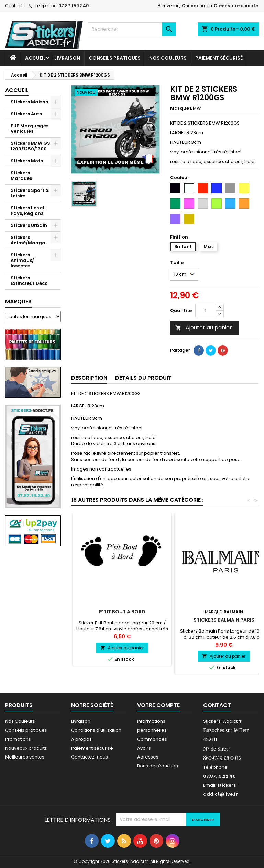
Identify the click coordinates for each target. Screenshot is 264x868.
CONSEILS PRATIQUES (115, 58)
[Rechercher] (132, 29)
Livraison (67, 58)
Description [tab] (89, 378)
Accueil (35, 58)
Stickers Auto (26, 114)
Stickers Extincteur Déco (29, 281)
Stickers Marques (21, 176)
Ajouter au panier (204, 328)
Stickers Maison (30, 102)
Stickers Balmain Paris (224, 620)
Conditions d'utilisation (96, 730)
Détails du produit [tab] (143, 378)
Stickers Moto (27, 161)
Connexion (193, 6)
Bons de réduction (158, 766)
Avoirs (144, 748)
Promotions (18, 739)
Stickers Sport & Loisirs (30, 193)
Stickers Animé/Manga (28, 240)
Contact (14, 6)
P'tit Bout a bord (122, 612)
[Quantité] (206, 311)
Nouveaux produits (26, 748)
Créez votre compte (236, 6)
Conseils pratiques (26, 730)
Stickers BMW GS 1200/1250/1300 (30, 146)
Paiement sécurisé (219, 58)
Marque (180, 108)
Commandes (152, 739)
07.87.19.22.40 (74, 6)
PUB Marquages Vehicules (30, 129)
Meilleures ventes (25, 757)
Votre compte (158, 705)
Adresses (148, 757)
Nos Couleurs (168, 58)
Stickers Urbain (29, 225)
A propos (81, 739)
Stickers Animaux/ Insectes (22, 260)
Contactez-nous (90, 757)
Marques (18, 302)
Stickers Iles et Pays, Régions (28, 211)
